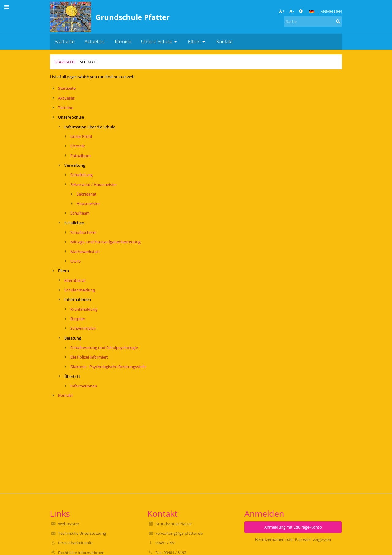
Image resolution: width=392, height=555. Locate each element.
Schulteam (80, 213)
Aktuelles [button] (94, 42)
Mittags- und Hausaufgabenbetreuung (106, 242)
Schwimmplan (83, 328)
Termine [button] (123, 42)
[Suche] (313, 21)
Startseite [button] (65, 42)
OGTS (75, 261)
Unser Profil (81, 136)
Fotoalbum (81, 156)
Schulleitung (82, 175)
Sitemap (88, 62)
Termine (66, 108)
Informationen (84, 386)
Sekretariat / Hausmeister (94, 184)
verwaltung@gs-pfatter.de (179, 533)
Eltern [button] (197, 42)
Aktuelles (66, 98)
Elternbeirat (75, 280)
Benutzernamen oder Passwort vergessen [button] (293, 539)
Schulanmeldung (80, 290)
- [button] (292, 11)
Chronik (78, 146)
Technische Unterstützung (82, 533)
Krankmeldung (84, 309)
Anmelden (331, 11)
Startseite (65, 62)
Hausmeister (88, 203)
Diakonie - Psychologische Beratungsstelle (108, 367)
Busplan (78, 319)
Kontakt (66, 395)
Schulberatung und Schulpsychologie (104, 348)
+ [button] (282, 11)
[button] (312, 11)
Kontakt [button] (224, 42)
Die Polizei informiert (89, 357)
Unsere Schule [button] (160, 42)
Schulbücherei (83, 232)
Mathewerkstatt (85, 252)
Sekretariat (87, 194)
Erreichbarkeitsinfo (75, 543)
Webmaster (69, 524)
